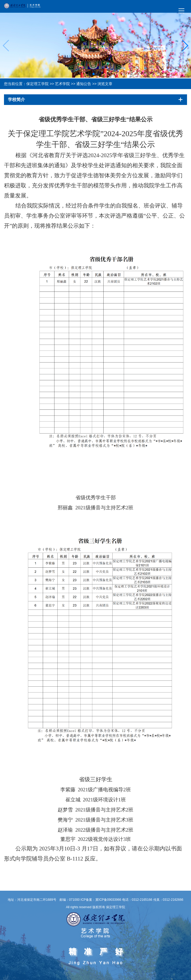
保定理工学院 (37, 84)
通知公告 (84, 84)
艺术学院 (62, 84)
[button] (94, 74)
